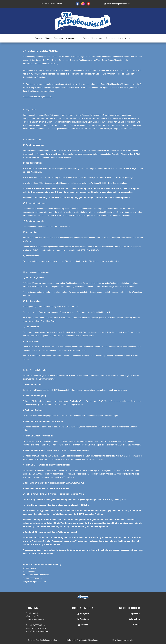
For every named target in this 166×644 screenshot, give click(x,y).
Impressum (135, 613)
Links (120, 38)
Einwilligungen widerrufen (123, 640)
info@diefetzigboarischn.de (118, 4)
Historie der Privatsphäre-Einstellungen (83, 640)
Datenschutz (135, 619)
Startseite (39, 38)
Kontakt (128, 38)
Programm (58, 38)
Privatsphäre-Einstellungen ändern (37, 97)
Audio (102, 38)
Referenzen (111, 38)
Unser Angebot (71, 38)
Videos (94, 38)
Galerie (86, 38)
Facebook (83, 619)
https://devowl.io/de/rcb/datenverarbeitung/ (41, 64)
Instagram (83, 613)
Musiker (48, 38)
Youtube (83, 625)
